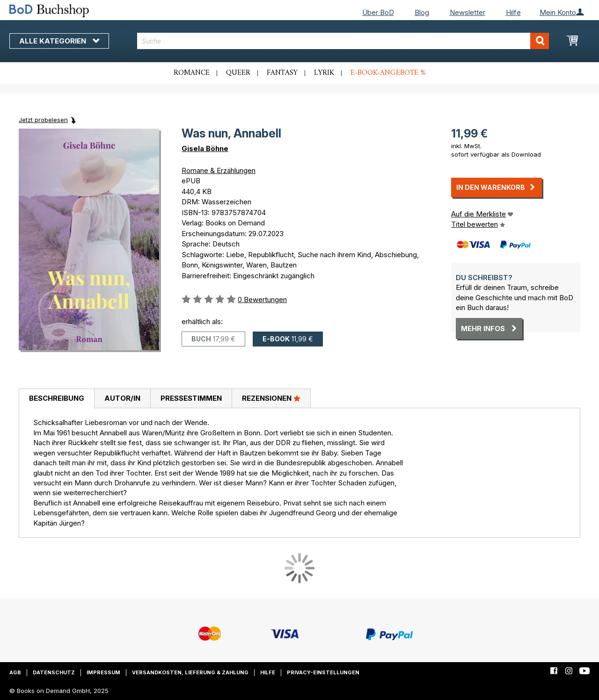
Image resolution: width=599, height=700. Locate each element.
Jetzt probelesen (43, 120)
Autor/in (122, 398)
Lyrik (324, 73)
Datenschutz (54, 672)
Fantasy (282, 73)
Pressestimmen (191, 398)
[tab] (56, 399)
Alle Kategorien (59, 41)
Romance (192, 73)
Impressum (103, 672)
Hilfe (513, 12)
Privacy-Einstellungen (323, 672)
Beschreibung (57, 398)
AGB (15, 672)
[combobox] (343, 41)
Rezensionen (271, 398)
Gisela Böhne (205, 148)
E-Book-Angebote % (388, 73)
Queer (238, 73)
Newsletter (468, 12)
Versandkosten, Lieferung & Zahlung (190, 672)
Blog (422, 12)
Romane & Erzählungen (219, 170)
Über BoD (378, 12)
